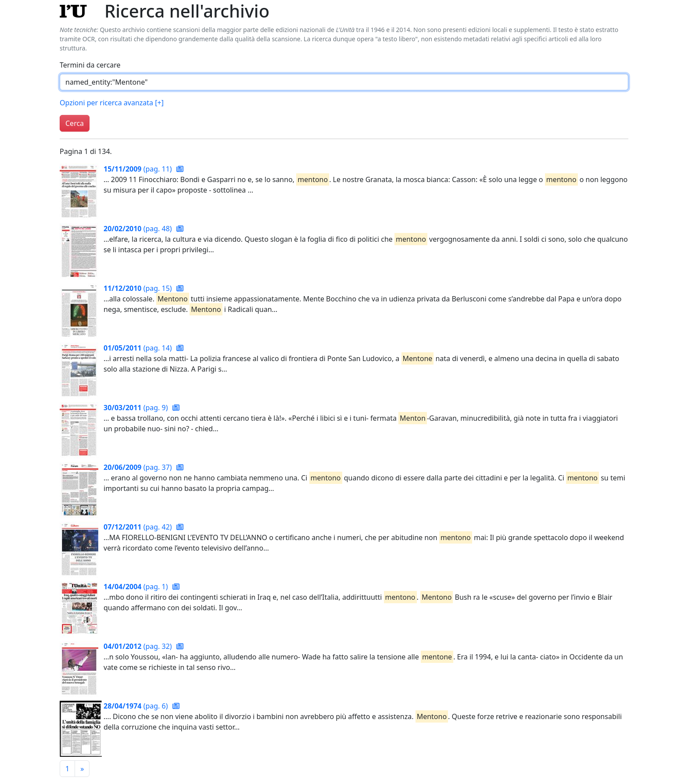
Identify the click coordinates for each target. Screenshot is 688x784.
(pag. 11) (139, 169)
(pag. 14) (139, 348)
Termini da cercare (90, 65)
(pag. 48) (139, 229)
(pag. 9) (137, 408)
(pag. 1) (137, 587)
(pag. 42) (139, 527)
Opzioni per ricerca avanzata (112, 103)
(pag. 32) (139, 646)
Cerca (75, 123)
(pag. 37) (139, 467)
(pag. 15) (139, 288)
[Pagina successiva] (82, 769)
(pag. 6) (137, 706)
